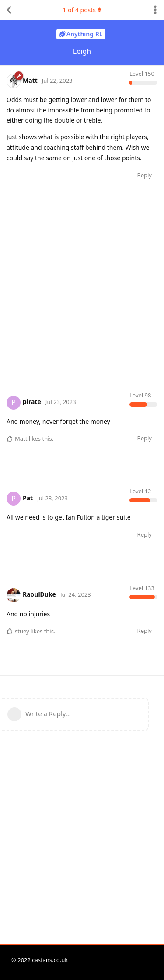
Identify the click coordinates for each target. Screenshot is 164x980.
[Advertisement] (82, 302)
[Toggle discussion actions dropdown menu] (155, 10)
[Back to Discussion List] (9, 10)
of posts (82, 10)
